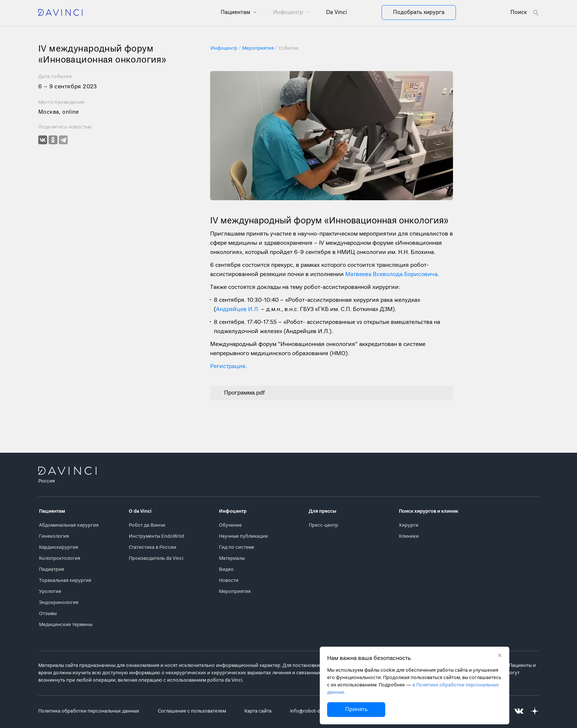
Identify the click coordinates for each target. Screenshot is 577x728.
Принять (356, 710)
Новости (229, 581)
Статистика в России (153, 547)
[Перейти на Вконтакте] (519, 711)
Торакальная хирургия (65, 581)
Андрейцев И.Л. (238, 310)
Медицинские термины (66, 625)
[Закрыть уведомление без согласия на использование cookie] (500, 656)
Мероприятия (235, 592)
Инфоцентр (289, 13)
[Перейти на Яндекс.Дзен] (535, 711)
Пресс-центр (323, 525)
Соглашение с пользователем (192, 711)
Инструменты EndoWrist (157, 536)
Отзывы (48, 614)
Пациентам (236, 13)
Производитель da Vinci (156, 559)
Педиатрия (52, 570)
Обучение (230, 525)
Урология (50, 592)
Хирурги (409, 525)
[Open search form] (525, 13)
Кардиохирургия (59, 547)
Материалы (232, 559)
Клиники (409, 536)
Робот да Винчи (147, 525)
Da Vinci (337, 13)
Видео (226, 570)
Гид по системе (237, 547)
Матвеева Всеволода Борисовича (391, 275)
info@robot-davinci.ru (315, 711)
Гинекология (54, 536)
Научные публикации (243, 536)
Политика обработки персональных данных (89, 711)
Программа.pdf (245, 393)
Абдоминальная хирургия (69, 525)
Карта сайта (258, 711)
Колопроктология (60, 559)
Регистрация (228, 367)
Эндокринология (59, 603)
